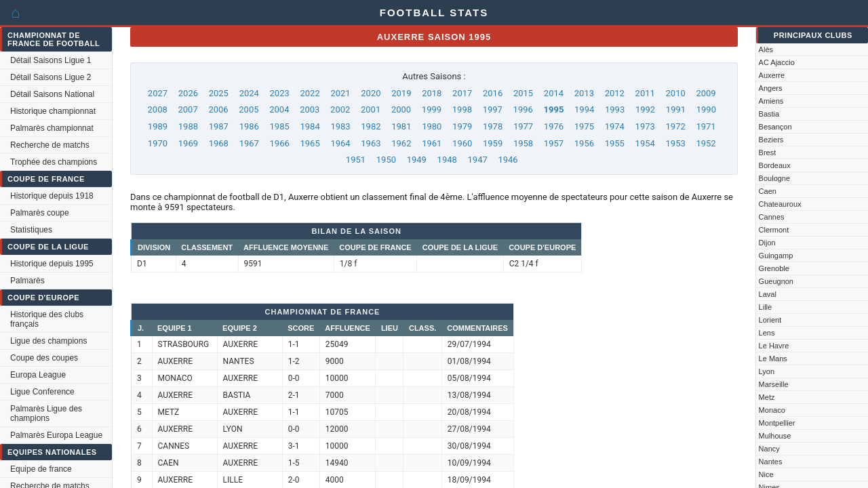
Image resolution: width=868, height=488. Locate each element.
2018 (432, 93)
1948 (447, 160)
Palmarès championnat (52, 128)
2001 (371, 109)
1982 (371, 126)
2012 (615, 93)
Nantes (771, 462)
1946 (508, 160)
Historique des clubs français (47, 319)
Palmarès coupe (40, 213)
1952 (706, 143)
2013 (584, 93)
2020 (371, 93)
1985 (280, 126)
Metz (767, 397)
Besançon (775, 127)
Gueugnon (776, 281)
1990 (706, 109)
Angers (771, 88)
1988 (188, 126)
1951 (356, 160)
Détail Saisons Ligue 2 (51, 77)
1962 (401, 143)
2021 (340, 93)
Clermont (774, 230)
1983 (340, 126)
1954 (645, 143)
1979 (462, 126)
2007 (188, 109)
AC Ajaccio (777, 62)
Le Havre (774, 346)
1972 (676, 126)
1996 (523, 109)
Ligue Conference (42, 392)
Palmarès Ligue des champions (46, 413)
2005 (249, 109)
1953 (676, 143)
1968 (219, 143)
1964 (340, 143)
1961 (432, 143)
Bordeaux (775, 165)
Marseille (774, 384)
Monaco (772, 410)
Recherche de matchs (50, 145)
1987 (219, 126)
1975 (584, 126)
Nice (766, 474)
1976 (554, 126)
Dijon (767, 243)
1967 (249, 143)
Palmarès (27, 281)
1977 (523, 126)
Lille (766, 307)
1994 (584, 109)
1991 (676, 109)
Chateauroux (780, 204)
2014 (554, 93)
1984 (310, 126)
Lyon (767, 371)
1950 (386, 160)
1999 (432, 109)
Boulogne (775, 178)
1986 (249, 126)
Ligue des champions (48, 341)
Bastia (769, 114)
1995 (554, 109)
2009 (706, 93)
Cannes (772, 217)
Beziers (771, 140)
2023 (280, 93)
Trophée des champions (54, 162)
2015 (523, 93)
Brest (768, 152)
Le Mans (773, 359)
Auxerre (772, 75)
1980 (432, 126)
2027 (158, 93)
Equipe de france (41, 469)
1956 (584, 143)
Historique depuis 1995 (52, 264)
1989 (158, 126)
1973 (645, 126)
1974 (615, 126)
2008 (158, 109)
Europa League (38, 375)
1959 (493, 143)
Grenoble (774, 268)
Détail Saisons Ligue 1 (51, 60)
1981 (401, 126)
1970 (158, 143)
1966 (280, 143)
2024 (249, 93)
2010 (676, 93)
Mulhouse (775, 436)
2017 (462, 93)
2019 (401, 93)
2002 (340, 109)
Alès (766, 49)
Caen (768, 191)
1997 (493, 109)
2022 (310, 93)
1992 (645, 109)
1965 (310, 143)
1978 (493, 126)
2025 (219, 93)
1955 (615, 143)
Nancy (769, 449)
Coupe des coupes (44, 358)
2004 (279, 109)
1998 (462, 109)
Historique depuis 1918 (52, 196)
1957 (554, 143)
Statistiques (31, 230)
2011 (645, 93)
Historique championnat (53, 111)
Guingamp (776, 256)
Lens (767, 333)
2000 (401, 109)
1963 (371, 143)
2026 (188, 93)
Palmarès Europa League (56, 435)
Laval (768, 294)
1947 (478, 160)
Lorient (770, 320)
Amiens (771, 101)
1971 (706, 126)
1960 (462, 143)
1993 (615, 109)
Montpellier (777, 423)
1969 (188, 143)
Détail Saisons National (52, 94)
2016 (493, 93)
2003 (310, 109)
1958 (523, 143)
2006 (218, 109)
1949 (417, 160)
